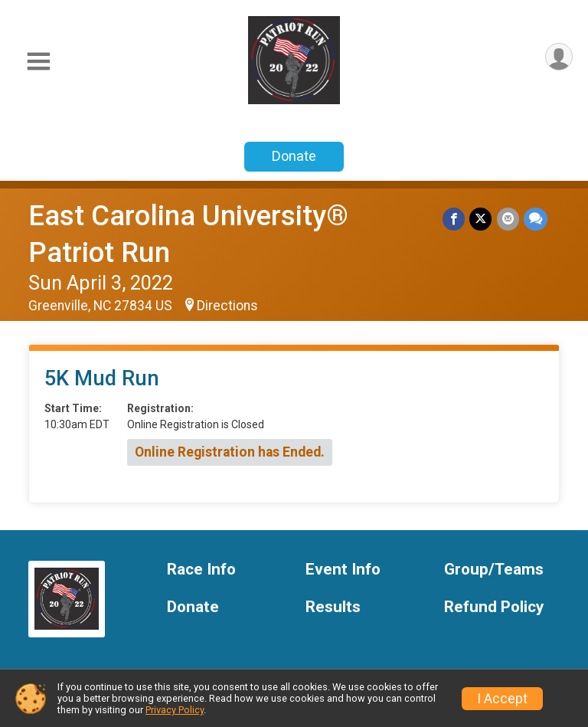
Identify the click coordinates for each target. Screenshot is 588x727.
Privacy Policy (175, 710)
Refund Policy (494, 607)
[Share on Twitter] (481, 219)
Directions (227, 306)
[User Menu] (559, 57)
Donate (294, 156)
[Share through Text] (536, 219)
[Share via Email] (508, 219)
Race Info (201, 570)
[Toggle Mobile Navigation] (38, 62)
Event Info (343, 570)
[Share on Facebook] (454, 219)
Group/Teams (494, 570)
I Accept (502, 699)
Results (333, 607)
